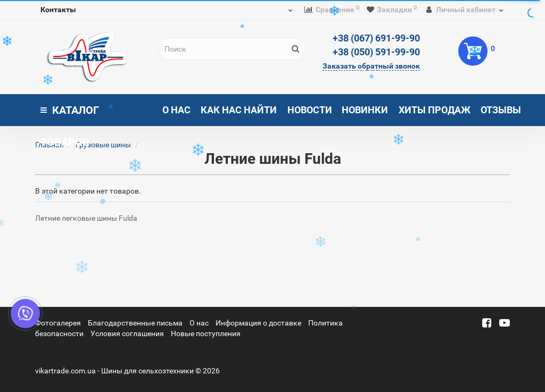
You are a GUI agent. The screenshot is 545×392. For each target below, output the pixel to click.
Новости (310, 110)
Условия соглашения (127, 333)
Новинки (365, 110)
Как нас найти (239, 110)
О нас (176, 110)
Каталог (70, 115)
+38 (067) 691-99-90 (376, 38)
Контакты (58, 10)
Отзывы (501, 110)
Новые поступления (206, 333)
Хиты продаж (435, 110)
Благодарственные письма (135, 323)
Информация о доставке (258, 323)
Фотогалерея (58, 323)
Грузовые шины (103, 145)
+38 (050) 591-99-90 (376, 52)
